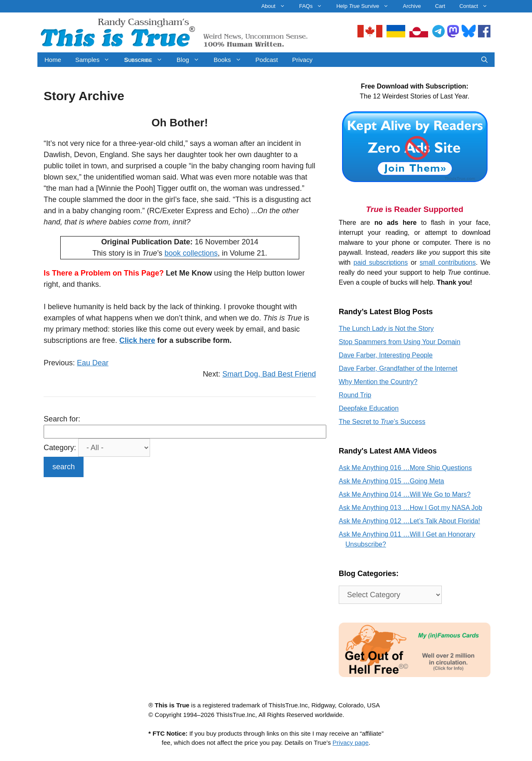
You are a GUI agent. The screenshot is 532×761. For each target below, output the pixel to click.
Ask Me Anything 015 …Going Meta (391, 481)
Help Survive (366, 6)
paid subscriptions (381, 262)
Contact (477, 6)
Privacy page (351, 743)
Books (231, 60)
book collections (191, 253)
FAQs (314, 6)
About (277, 6)
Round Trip (355, 395)
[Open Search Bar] (484, 60)
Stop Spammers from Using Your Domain (400, 342)
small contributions (448, 262)
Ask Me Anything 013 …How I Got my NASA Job (410, 508)
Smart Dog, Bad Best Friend (269, 374)
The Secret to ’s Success (382, 422)
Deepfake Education (369, 408)
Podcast (267, 60)
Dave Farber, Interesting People (386, 355)
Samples (96, 60)
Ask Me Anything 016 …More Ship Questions (405, 468)
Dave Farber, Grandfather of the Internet (398, 368)
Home (53, 60)
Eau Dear (93, 363)
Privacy (302, 60)
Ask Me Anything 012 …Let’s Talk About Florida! (409, 521)
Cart (440, 6)
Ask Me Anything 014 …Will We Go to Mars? (405, 494)
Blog (192, 60)
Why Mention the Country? (378, 382)
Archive (412, 6)
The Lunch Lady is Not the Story (386, 329)
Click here (137, 340)
